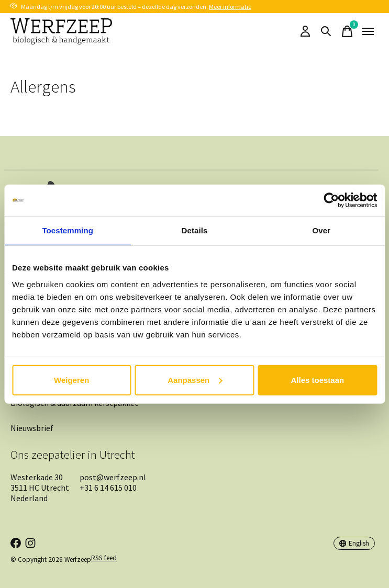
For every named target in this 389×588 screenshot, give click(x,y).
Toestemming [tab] (68, 230)
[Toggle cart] (347, 31)
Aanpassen (195, 380)
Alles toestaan (317, 380)
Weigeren (71, 380)
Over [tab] (322, 230)
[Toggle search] (326, 31)
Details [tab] (195, 230)
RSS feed (104, 558)
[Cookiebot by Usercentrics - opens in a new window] (331, 200)
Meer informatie (230, 7)
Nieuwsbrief (32, 428)
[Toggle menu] (368, 31)
